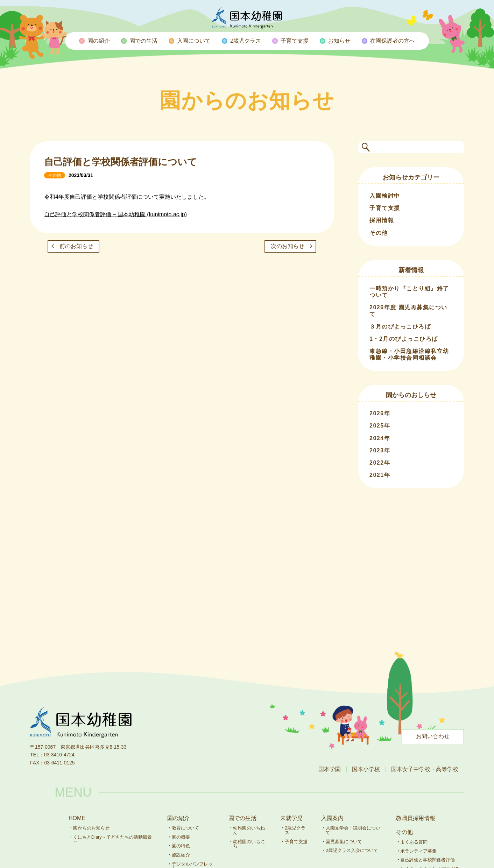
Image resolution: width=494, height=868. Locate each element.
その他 (379, 233)
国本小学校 (366, 769)
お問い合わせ (433, 736)
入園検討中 (385, 196)
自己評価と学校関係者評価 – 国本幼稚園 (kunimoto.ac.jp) (115, 214)
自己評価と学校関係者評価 (428, 860)
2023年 (380, 450)
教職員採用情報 (416, 818)
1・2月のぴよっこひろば (404, 339)
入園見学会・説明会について (353, 830)
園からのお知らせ (91, 828)
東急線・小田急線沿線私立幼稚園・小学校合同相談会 (409, 354)
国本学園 (330, 769)
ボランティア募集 (418, 851)
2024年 (380, 438)
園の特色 (181, 846)
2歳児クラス (295, 830)
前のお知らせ (76, 246)
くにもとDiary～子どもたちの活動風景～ (112, 839)
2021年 (380, 475)
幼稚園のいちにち (249, 844)
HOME (77, 818)
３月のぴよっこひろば (400, 327)
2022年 (380, 463)
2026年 (380, 413)
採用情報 (382, 220)
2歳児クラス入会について (352, 850)
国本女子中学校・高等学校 (425, 769)
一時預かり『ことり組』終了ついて (409, 292)
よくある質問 (414, 842)
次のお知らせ (288, 246)
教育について (185, 828)
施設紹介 (181, 855)
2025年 (380, 426)
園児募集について (344, 842)
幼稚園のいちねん (249, 830)
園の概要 (181, 837)
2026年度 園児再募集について (408, 311)
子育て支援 (385, 208)
